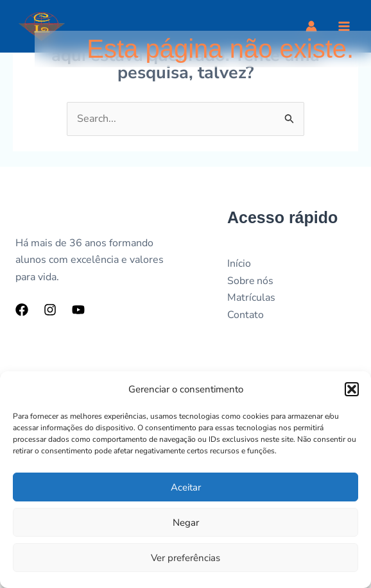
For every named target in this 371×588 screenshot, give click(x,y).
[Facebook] (22, 310)
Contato (246, 315)
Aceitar (186, 487)
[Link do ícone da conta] (311, 26)
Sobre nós (251, 281)
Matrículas (251, 298)
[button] (352, 389)
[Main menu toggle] (344, 26)
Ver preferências (185, 558)
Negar (186, 523)
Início (239, 264)
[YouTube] (78, 310)
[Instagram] (50, 310)
